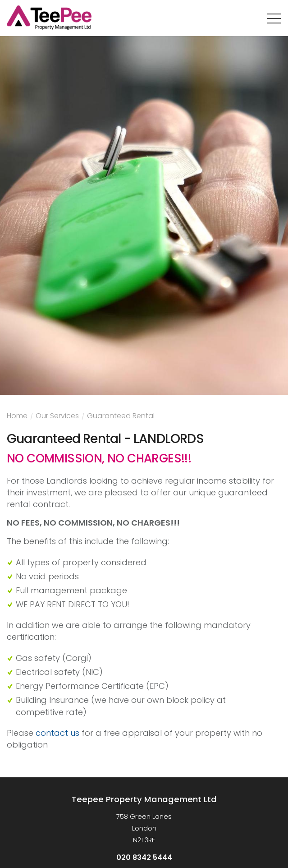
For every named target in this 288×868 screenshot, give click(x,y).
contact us (57, 733)
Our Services (57, 417)
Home (17, 417)
